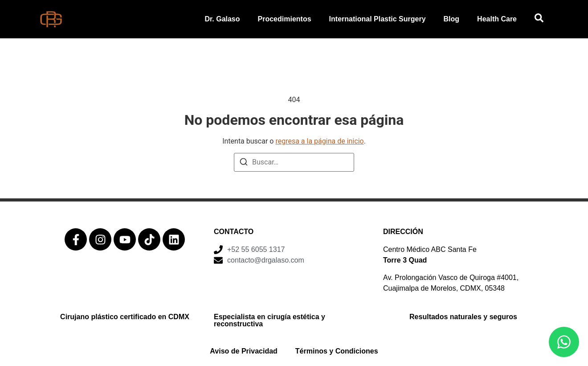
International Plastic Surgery (378, 19)
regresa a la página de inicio (319, 141)
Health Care (497, 19)
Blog (452, 19)
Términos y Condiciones (337, 351)
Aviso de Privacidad (243, 351)
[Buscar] (244, 163)
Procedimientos (285, 19)
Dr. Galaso (222, 19)
